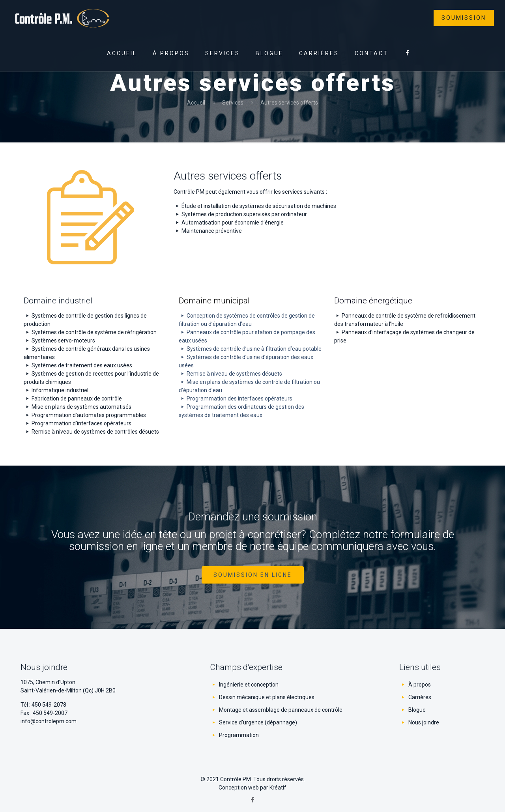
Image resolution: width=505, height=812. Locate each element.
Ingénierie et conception (249, 685)
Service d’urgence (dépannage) (258, 722)
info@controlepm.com (49, 721)
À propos (420, 685)
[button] (253, 575)
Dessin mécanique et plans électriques (267, 697)
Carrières (420, 697)
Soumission (464, 18)
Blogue (417, 710)
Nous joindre (424, 722)
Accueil (196, 103)
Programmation (239, 735)
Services (233, 103)
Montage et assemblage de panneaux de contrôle (281, 710)
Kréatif (278, 788)
